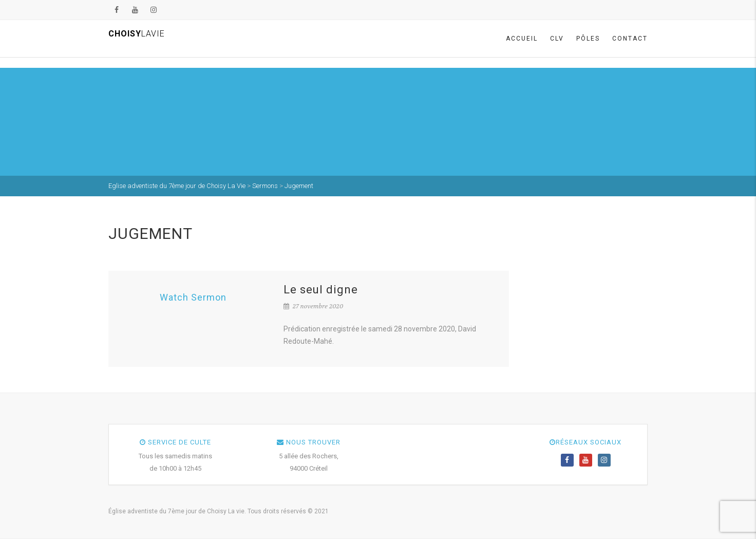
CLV (557, 39)
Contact (630, 39)
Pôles (588, 39)
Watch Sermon (193, 297)
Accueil (522, 39)
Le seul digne (321, 290)
